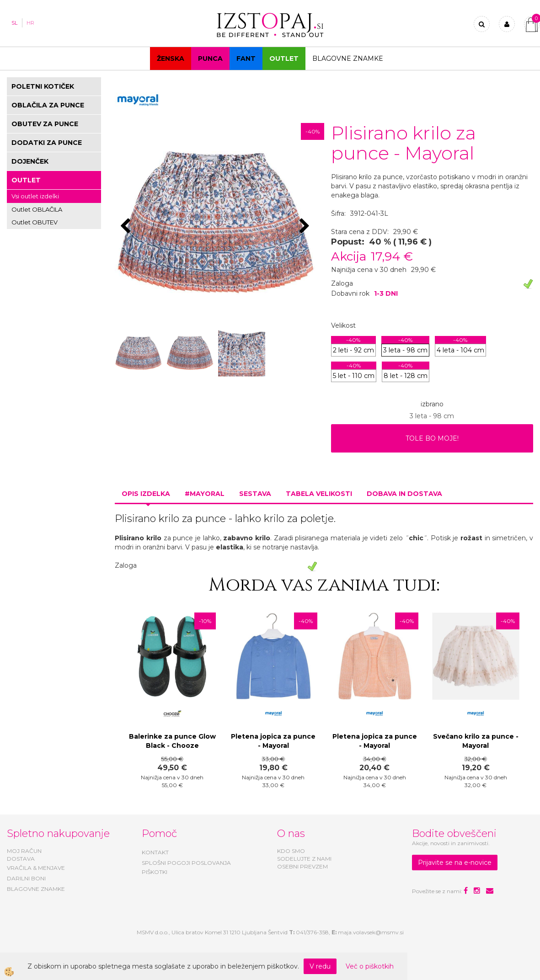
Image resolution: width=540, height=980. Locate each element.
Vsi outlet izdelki (35, 196)
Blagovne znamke (348, 59)
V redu (320, 966)
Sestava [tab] (255, 494)
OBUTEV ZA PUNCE (45, 124)
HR (30, 23)
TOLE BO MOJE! (432, 438)
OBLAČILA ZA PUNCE (48, 105)
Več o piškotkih (370, 966)
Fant (246, 59)
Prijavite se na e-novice (455, 863)
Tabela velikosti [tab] (319, 494)
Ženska (171, 59)
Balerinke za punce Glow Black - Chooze (172, 741)
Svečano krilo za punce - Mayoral (476, 741)
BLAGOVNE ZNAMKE (36, 889)
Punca (210, 59)
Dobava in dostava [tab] (404, 494)
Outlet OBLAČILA (37, 209)
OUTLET (284, 59)
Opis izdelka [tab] (146, 494)
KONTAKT (155, 852)
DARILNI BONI (26, 878)
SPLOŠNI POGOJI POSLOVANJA (186, 863)
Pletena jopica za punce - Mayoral (273, 741)
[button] (306, 227)
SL (14, 23)
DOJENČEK (30, 161)
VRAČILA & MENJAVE (36, 868)
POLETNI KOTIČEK (43, 86)
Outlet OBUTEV (35, 222)
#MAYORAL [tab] (205, 494)
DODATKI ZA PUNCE (47, 143)
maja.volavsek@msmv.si (371, 932)
